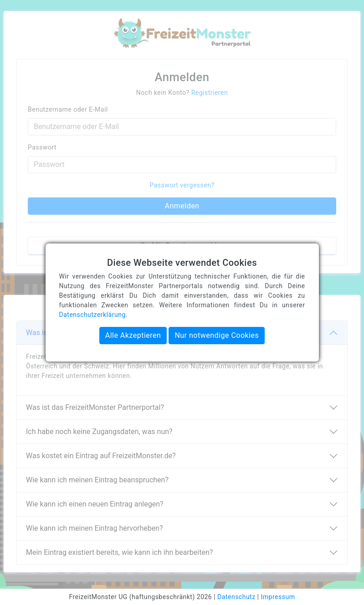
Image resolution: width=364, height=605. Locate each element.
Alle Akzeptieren (133, 335)
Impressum (278, 597)
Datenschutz (236, 597)
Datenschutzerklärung (92, 315)
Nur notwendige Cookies (217, 335)
